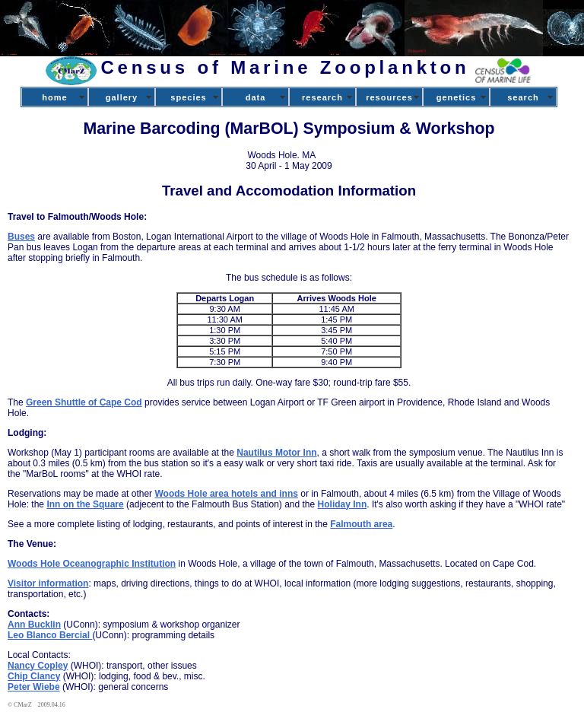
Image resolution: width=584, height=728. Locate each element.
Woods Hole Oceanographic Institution (92, 564)
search (523, 97)
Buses (21, 237)
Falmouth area (361, 524)
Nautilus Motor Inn (276, 453)
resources (389, 97)
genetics (457, 97)
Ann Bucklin (34, 625)
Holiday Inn (343, 504)
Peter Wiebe (34, 687)
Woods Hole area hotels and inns (226, 494)
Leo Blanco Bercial (50, 635)
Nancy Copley (38, 666)
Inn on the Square (85, 504)
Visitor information (48, 583)
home (54, 97)
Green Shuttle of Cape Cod (84, 402)
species (188, 97)
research (322, 97)
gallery (122, 97)
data (256, 97)
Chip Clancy (34, 676)
